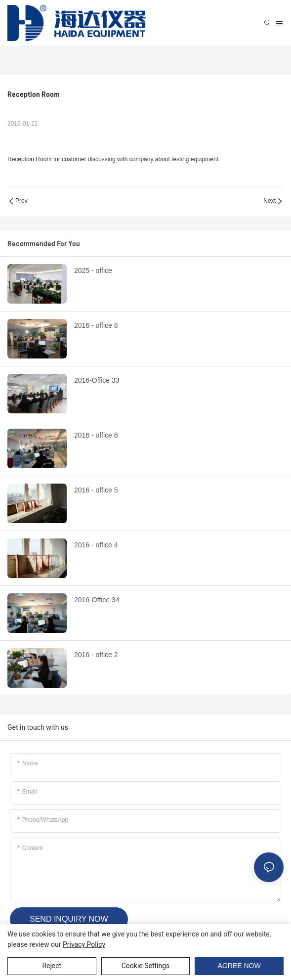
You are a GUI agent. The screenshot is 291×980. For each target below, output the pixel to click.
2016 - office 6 (96, 435)
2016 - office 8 (96, 325)
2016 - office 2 (96, 655)
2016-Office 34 (97, 600)
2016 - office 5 (96, 490)
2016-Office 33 (97, 380)
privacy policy (84, 944)
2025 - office (93, 270)
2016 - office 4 (96, 545)
